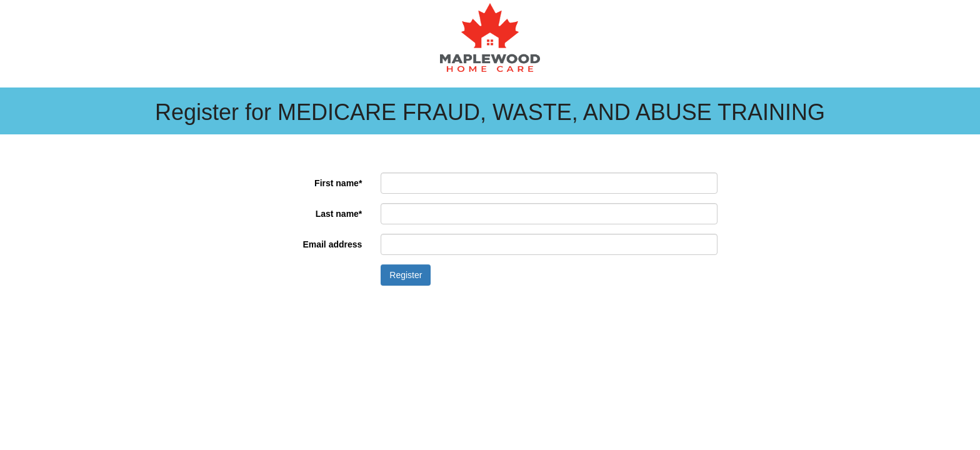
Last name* (339, 214)
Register (406, 275)
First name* (338, 183)
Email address (332, 244)
